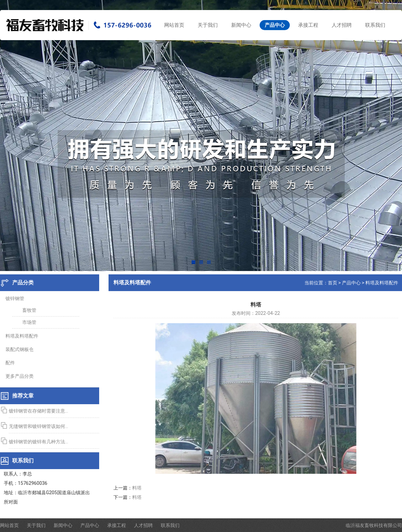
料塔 (139, 488)
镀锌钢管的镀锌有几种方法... (37, 442)
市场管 (27, 322)
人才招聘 (342, 25)
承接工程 (308, 25)
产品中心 (275, 25)
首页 (334, 283)
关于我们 (208, 25)
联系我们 (375, 25)
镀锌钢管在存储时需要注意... (37, 411)
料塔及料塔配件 (384, 283)
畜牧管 (27, 310)
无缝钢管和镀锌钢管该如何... (37, 426)
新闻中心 (241, 25)
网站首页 (174, 25)
